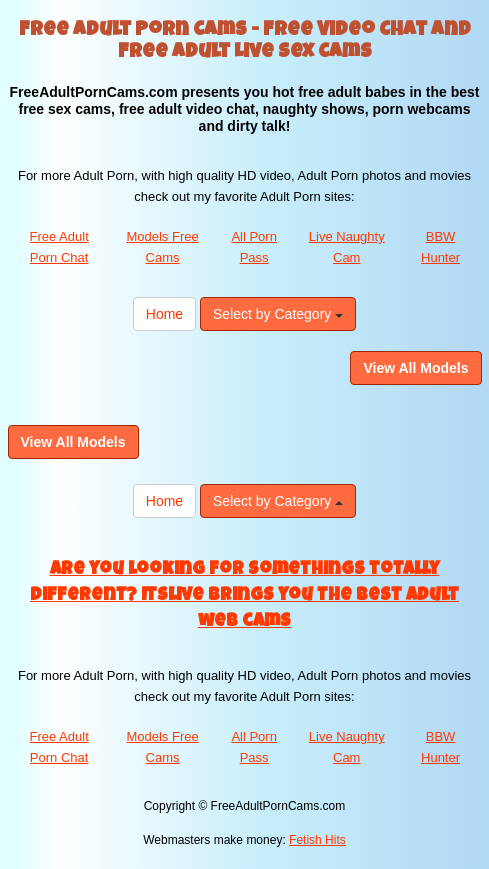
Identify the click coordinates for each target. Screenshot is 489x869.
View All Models (415, 368)
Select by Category (278, 314)
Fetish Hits (317, 840)
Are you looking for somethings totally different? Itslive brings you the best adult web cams (244, 595)
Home (164, 314)
